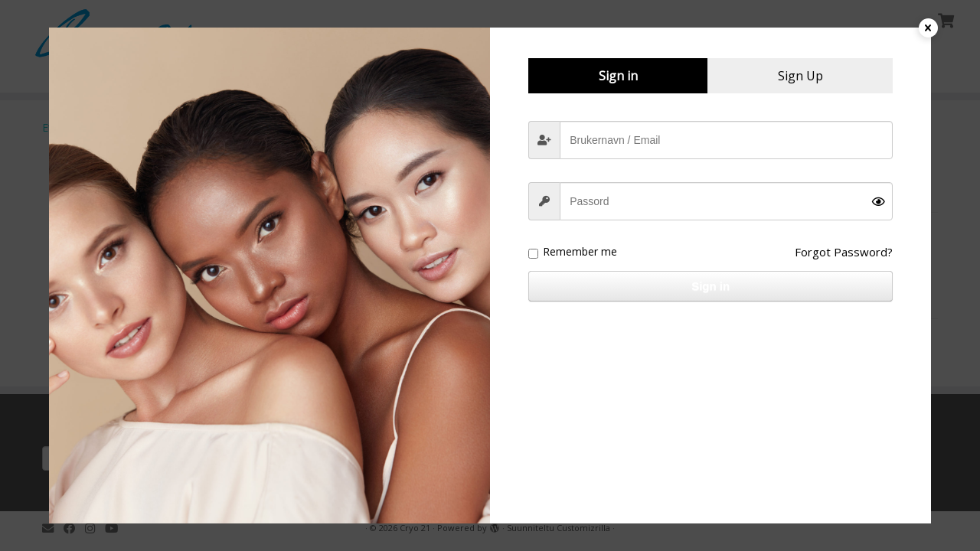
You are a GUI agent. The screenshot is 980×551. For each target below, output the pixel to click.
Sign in (710, 286)
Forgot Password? (844, 252)
